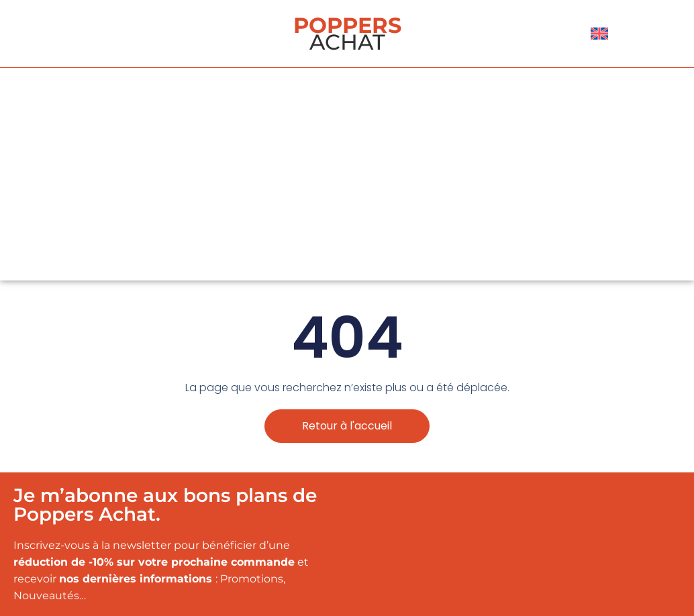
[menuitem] (599, 33)
